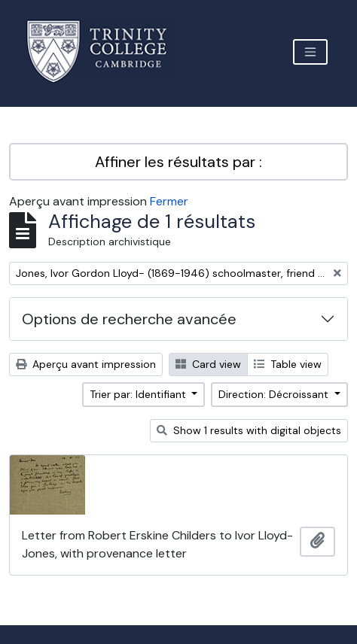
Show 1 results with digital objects (249, 430)
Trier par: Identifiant (139, 394)
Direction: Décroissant (275, 394)
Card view (208, 364)
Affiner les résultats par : (178, 162)
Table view (288, 364)
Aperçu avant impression (86, 364)
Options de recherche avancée (129, 319)
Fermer (169, 201)
